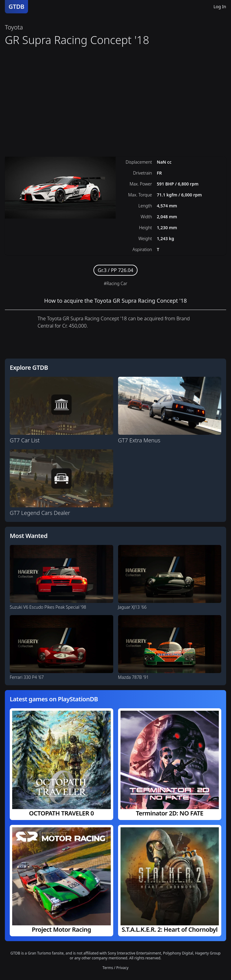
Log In (220, 7)
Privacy (122, 968)
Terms (108, 968)
